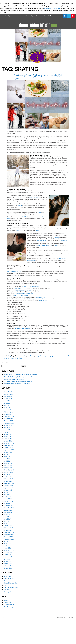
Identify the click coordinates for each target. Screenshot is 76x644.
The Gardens (45, 323)
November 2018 (9, 507)
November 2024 (9, 442)
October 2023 (8, 471)
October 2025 (8, 418)
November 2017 (9, 531)
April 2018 (7, 520)
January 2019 (8, 505)
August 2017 (8, 538)
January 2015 (8, 592)
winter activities (13, 382)
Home (5, 84)
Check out (32, 23)
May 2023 (7, 482)
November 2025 (9, 416)
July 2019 (7, 498)
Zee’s (39, 269)
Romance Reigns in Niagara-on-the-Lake (17, 407)
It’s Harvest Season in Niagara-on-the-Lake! (18, 405)
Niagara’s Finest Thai (46, 269)
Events (6, 609)
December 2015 (9, 574)
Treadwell (37, 254)
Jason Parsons (19, 254)
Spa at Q (19, 229)
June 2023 (7, 480)
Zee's (20, 382)
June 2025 (7, 427)
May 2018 (7, 518)
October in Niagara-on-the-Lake (14, 403)
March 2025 (8, 433)
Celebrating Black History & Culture (23, 314)
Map (37, 15)
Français (5, 19)
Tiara (56, 269)
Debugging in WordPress (52, 8)
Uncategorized (8, 616)
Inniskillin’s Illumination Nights (25, 317)
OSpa (39, 236)
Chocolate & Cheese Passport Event (47, 276)
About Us (43, 15)
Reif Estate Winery (41, 321)
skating (9, 84)
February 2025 (8, 436)
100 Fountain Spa (20, 221)
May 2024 (7, 456)
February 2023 (8, 489)
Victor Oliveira (64, 264)
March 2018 (8, 523)
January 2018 (8, 527)
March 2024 (8, 460)
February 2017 (8, 552)
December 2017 (9, 529)
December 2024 (9, 440)
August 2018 (8, 514)
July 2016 (7, 565)
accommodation (21, 379)
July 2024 (7, 451)
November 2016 (9, 558)
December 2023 (9, 467)
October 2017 (8, 534)
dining (37, 379)
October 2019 (8, 496)
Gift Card (50, 15)
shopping (43, 379)
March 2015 (8, 587)
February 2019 (8, 503)
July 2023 (7, 478)
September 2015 (9, 578)
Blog (7, 84)
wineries (4, 382)
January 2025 (8, 438)
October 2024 (8, 445)
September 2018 (9, 511)
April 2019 (7, 500)
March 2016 (8, 572)
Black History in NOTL (20, 312)
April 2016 (7, 569)
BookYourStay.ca (7, 15)
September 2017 (9, 536)
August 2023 (8, 476)
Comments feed (9, 628)
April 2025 (7, 431)
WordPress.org (8, 631)
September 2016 (9, 563)
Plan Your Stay (29, 15)
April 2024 (7, 458)
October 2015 (8, 576)
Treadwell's (66, 379)
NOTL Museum (43, 324)
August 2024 (8, 449)
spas (53, 379)
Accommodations (18, 15)
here (56, 355)
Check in (21, 23)
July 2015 (7, 583)
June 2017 (7, 543)
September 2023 (9, 474)
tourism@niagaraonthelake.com (23, 352)
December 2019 (9, 494)
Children (48, 23)
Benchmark (56, 261)
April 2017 (7, 547)
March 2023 (8, 487)
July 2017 (7, 540)
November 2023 (9, 469)
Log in (6, 624)
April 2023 (7, 485)
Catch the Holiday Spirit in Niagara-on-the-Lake (19, 401)
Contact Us (5, 641)
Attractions (7, 600)
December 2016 (9, 556)
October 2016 (8, 560)
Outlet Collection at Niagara (28, 241)
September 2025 (9, 420)
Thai (57, 379)
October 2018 (8, 509)
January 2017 (8, 554)
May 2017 (7, 545)
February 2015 (8, 589)
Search (54, 25)
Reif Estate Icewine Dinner (21, 319)
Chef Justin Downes (42, 264)
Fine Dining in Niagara (11, 611)
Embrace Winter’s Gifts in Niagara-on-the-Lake (38, 99)
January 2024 (8, 465)
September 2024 (9, 447)
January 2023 (8, 491)
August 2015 (8, 581)
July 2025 (7, 424)
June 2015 (7, 585)
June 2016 (7, 567)
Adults (42, 23)
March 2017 (8, 549)
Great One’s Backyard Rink (31, 323)
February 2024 (8, 462)
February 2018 (8, 525)
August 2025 (8, 422)
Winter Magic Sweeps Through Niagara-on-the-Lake (21, 398)
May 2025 (7, 429)
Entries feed (8, 626)
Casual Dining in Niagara (12, 607)
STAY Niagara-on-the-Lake (14, 295)
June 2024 (7, 453)
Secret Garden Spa (34, 221)
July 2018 (7, 516)
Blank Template (9, 602)
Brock (15, 316)
